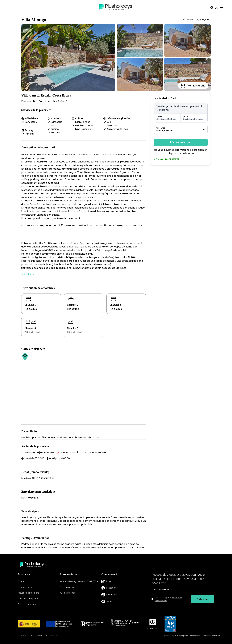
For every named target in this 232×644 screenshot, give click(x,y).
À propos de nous (69, 587)
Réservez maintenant (181, 142)
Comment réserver (27, 587)
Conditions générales (212, 636)
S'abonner (203, 599)
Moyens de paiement (28, 593)
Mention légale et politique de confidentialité (182, 636)
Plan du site (157, 636)
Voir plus (28, 274)
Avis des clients (67, 593)
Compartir (188, 19)
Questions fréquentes (29, 598)
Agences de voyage (27, 604)
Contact (22, 581)
